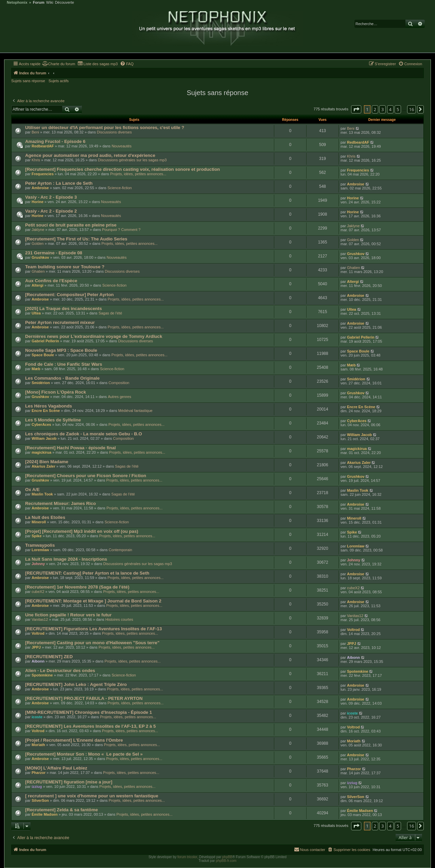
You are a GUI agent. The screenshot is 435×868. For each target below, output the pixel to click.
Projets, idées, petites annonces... (138, 174)
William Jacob (44, 438)
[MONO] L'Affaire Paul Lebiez (56, 768)
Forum (39, 3)
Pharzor (39, 773)
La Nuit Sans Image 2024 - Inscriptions (66, 559)
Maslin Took (42, 494)
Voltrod (38, 633)
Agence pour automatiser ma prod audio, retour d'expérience (90, 155)
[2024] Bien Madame (47, 462)
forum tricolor (187, 857)
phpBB (227, 857)
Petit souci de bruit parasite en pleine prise (71, 225)
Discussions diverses (114, 132)
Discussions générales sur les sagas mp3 (132, 160)
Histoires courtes (119, 619)
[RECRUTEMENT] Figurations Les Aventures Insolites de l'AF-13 (93, 629)
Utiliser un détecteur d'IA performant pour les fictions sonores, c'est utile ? (105, 128)
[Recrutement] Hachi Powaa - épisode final (71, 448)
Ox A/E (32, 490)
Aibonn (38, 661)
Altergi (38, 285)
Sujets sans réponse (28, 81)
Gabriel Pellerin (45, 341)
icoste (37, 717)
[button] (356, 109)
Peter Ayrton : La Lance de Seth (59, 183)
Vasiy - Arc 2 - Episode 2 (51, 211)
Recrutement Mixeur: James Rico (60, 503)
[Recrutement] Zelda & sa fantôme (62, 810)
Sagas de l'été (110, 313)
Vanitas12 (40, 619)
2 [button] (375, 109)
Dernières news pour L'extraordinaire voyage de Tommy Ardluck (94, 336)
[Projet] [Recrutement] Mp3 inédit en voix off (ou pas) (82, 531)
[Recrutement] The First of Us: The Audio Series (76, 239)
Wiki (50, 3)
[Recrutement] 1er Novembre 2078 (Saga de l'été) (77, 587)
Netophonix (17, 3)
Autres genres (119, 397)
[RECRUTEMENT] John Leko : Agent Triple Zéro (76, 684)
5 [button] (398, 109)
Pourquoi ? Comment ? (121, 230)
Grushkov (40, 257)
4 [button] (390, 109)
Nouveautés (121, 146)
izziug (37, 786)
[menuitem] (59, 64)
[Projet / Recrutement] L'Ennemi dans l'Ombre (74, 740)
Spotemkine (42, 675)
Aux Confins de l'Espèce (51, 281)
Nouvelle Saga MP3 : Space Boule (61, 350)
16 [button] (412, 109)
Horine (38, 202)
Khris (36, 160)
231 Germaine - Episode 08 (54, 253)
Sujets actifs (59, 81)
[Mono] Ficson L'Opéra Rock (56, 392)
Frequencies (43, 174)
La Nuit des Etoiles (45, 517)
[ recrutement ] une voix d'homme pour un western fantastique (92, 796)
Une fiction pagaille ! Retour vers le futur (68, 615)
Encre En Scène (46, 411)
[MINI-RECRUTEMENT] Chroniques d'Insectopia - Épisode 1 (89, 712)
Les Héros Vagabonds (49, 406)
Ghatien (38, 271)
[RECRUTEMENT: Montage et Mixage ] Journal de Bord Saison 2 (93, 601)
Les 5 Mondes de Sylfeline (53, 420)
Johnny (38, 564)
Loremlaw (40, 550)
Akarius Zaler (43, 466)
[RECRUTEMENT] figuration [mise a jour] (69, 782)
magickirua (41, 452)
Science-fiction (120, 188)
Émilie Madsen (45, 814)
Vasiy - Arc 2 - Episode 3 (51, 197)
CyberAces (41, 424)
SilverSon (40, 800)
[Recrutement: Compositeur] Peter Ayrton (69, 295)
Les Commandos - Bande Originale (62, 378)
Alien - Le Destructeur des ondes (60, 671)
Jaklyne (38, 230)
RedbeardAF (43, 146)
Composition (119, 383)
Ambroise (40, 188)
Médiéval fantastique (135, 411)
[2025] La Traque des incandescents (64, 309)
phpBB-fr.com (226, 861)
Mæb (36, 369)
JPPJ (36, 647)
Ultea (36, 313)
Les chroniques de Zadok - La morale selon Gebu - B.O (84, 434)
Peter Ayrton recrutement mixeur (60, 322)
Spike (37, 536)
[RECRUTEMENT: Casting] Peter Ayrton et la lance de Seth (87, 573)
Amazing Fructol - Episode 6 (55, 141)
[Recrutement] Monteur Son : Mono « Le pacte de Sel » (84, 754)
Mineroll (39, 522)
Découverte (65, 3)
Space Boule (43, 355)
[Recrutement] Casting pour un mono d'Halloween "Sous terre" (92, 643)
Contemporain (120, 550)
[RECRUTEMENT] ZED (49, 657)
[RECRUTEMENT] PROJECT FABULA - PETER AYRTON (84, 698)
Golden (38, 243)
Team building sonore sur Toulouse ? (65, 267)
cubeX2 (38, 592)
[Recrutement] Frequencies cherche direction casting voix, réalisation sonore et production (123, 169)
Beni (35, 132)
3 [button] (382, 109)
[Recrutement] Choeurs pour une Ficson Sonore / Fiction (86, 476)
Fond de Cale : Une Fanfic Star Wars (64, 364)
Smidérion (41, 383)
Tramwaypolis (40, 545)
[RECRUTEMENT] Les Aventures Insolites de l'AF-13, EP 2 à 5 (90, 726)
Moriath (38, 745)
